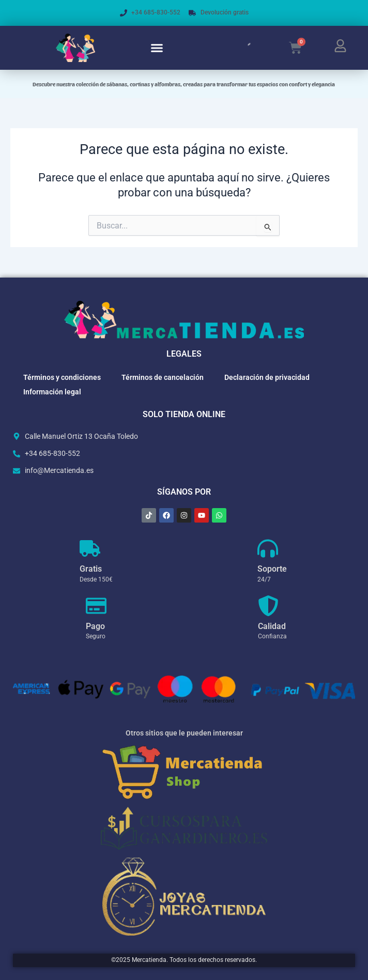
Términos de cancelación (163, 377)
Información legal (52, 392)
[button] (157, 48)
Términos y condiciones (62, 377)
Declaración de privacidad (267, 377)
